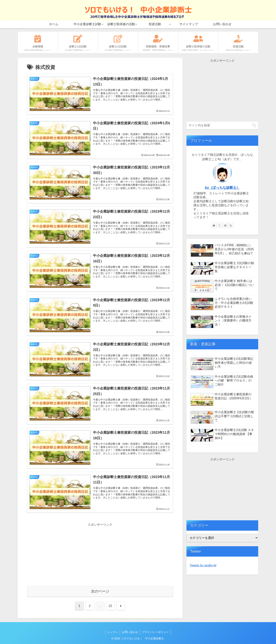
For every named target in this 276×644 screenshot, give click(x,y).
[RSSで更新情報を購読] (231, 225)
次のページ (100, 591)
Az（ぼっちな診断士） (222, 188)
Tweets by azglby (203, 565)
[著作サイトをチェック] (214, 225)
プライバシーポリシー (155, 632)
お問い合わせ (130, 632)
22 (110, 606)
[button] (254, 125)
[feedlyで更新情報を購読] (225, 225)
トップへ (113, 632)
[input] (222, 125)
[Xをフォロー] (219, 225)
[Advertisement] (64, 554)
